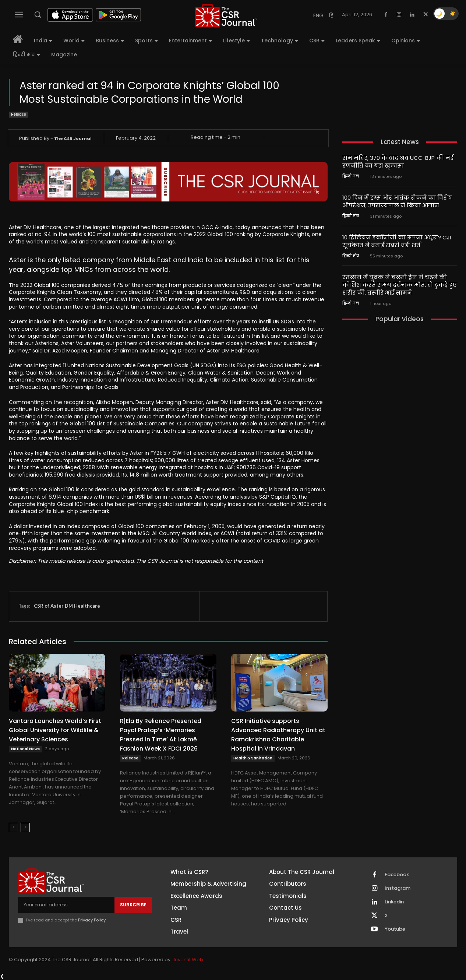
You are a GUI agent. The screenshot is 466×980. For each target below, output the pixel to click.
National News (25, 749)
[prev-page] (13, 828)
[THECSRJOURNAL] (226, 15)
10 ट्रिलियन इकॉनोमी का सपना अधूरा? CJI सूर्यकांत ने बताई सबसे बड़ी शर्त (397, 241)
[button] (38, 14)
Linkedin (394, 902)
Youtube (395, 929)
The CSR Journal (73, 138)
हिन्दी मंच (351, 176)
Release (19, 115)
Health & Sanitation (253, 758)
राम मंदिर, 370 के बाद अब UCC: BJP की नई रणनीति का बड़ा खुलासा (398, 162)
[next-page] (25, 828)
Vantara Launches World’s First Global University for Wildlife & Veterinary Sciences (55, 730)
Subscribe (133, 905)
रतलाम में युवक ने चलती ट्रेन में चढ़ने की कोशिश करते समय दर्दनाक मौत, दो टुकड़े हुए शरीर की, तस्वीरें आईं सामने (400, 285)
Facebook (397, 875)
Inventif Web (188, 960)
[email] (66, 905)
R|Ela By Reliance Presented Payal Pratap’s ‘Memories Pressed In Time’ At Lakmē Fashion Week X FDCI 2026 (161, 735)
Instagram (398, 888)
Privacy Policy (92, 920)
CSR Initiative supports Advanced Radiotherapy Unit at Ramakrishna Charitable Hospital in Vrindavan (278, 735)
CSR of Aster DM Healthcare (67, 606)
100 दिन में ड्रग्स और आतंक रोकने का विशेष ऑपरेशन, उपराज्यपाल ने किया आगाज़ (397, 201)
